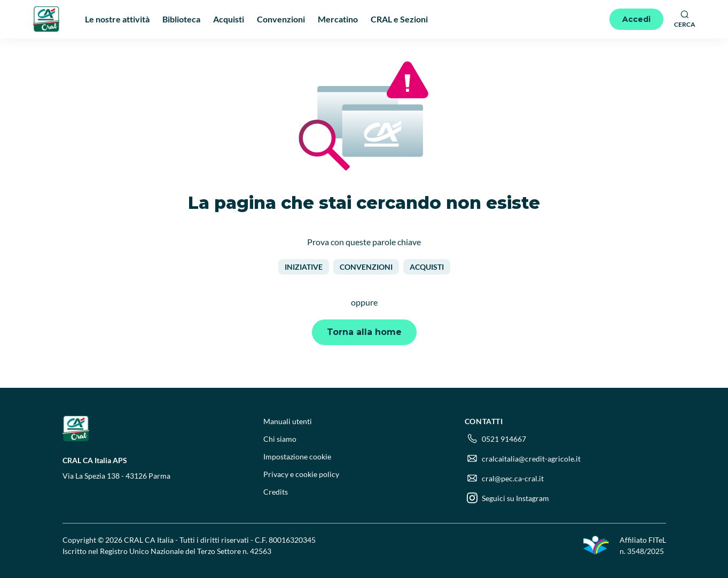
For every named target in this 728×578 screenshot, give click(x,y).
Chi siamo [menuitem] (280, 439)
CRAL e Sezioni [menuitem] (399, 19)
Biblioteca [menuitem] (181, 19)
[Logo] (46, 19)
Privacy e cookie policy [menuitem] (301, 474)
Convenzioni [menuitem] (281, 19)
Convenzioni (366, 267)
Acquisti (427, 267)
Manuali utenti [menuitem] (288, 421)
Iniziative (304, 267)
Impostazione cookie (297, 456)
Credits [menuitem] (276, 492)
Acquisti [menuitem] (229, 19)
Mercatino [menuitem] (338, 19)
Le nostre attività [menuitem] (117, 19)
